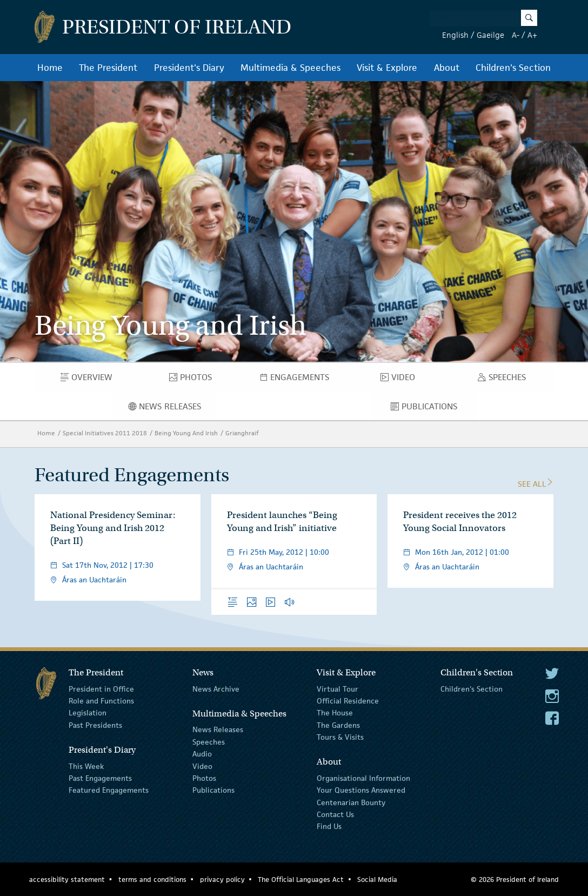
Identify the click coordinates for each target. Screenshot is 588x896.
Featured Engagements (109, 790)
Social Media (377, 880)
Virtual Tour (338, 688)
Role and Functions (101, 701)
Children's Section (513, 68)
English (455, 35)
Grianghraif (242, 433)
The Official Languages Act (301, 880)
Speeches (504, 380)
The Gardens (338, 725)
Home (50, 68)
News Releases (172, 409)
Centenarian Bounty (351, 802)
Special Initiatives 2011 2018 (105, 433)
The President (108, 68)
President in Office (101, 688)
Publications (433, 409)
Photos (196, 380)
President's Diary (189, 68)
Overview (94, 380)
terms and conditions (152, 880)
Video (401, 380)
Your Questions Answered (361, 790)
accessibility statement (67, 880)
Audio (202, 754)
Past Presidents (95, 725)
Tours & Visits (340, 737)
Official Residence (348, 701)
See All (536, 484)
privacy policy (222, 880)
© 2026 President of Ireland (515, 880)
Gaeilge (490, 35)
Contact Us (335, 814)
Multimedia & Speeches (290, 68)
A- (516, 35)
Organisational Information (363, 778)
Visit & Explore (387, 68)
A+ (532, 35)
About (447, 68)
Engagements (303, 380)
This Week (86, 766)
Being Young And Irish (186, 433)
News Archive (216, 688)
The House (335, 713)
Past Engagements (100, 778)
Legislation (88, 713)
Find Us (329, 826)
